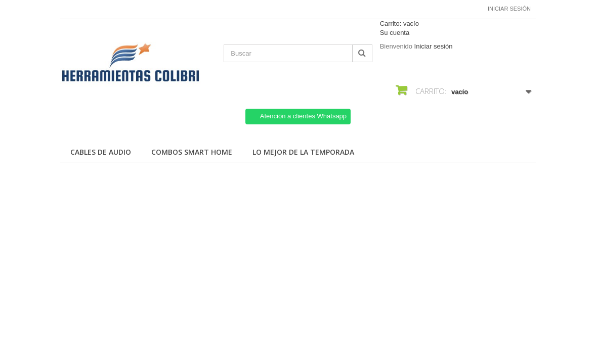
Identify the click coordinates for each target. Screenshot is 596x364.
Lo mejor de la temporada (303, 152)
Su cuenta (395, 33)
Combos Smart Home (192, 152)
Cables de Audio (101, 152)
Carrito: (399, 24)
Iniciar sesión (509, 9)
